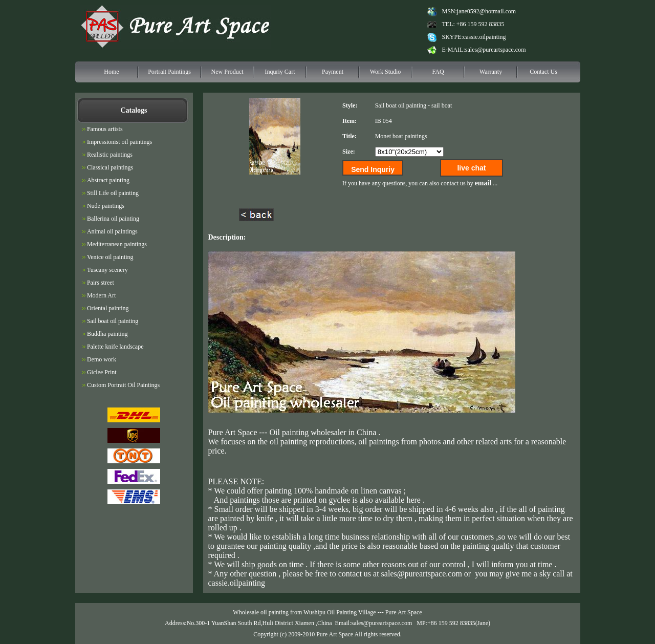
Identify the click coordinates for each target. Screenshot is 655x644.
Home (111, 72)
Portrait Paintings (169, 72)
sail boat (442, 105)
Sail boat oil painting (401, 105)
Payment (333, 72)
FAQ (438, 72)
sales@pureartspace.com (496, 50)
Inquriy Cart (280, 72)
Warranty (491, 72)
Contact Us (543, 72)
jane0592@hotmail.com (486, 11)
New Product (227, 72)
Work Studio (386, 72)
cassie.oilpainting (485, 37)
